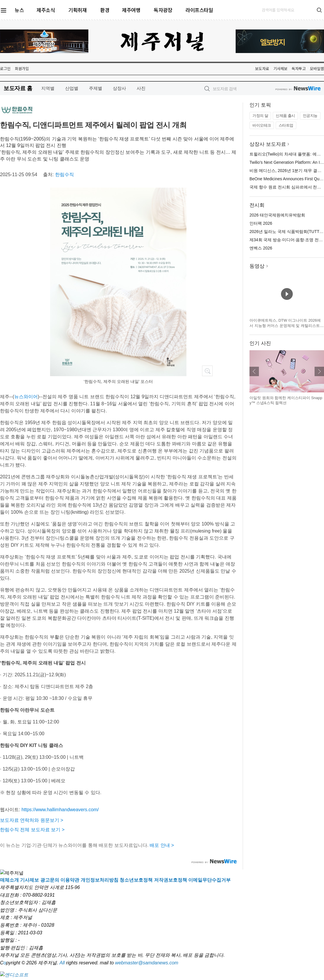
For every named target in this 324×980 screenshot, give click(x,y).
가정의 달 (260, 116)
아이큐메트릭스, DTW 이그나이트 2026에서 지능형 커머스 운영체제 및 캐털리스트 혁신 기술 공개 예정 (285, 325)
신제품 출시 (285, 116)
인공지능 (310, 116)
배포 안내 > (162, 845)
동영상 (257, 266)
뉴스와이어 (26, 397)
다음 (319, 371)
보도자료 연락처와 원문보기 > (32, 820)
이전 (254, 371)
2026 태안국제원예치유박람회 (277, 215)
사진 (141, 88)
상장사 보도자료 (268, 144)
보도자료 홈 (18, 88)
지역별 (48, 88)
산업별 (72, 88)
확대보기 (207, 371)
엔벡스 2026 (261, 248)
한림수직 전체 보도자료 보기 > (32, 830)
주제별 (96, 88)
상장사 (119, 88)
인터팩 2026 (261, 223)
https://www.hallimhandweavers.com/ (60, 810)
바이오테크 (262, 125)
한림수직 (65, 175)
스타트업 (286, 125)
